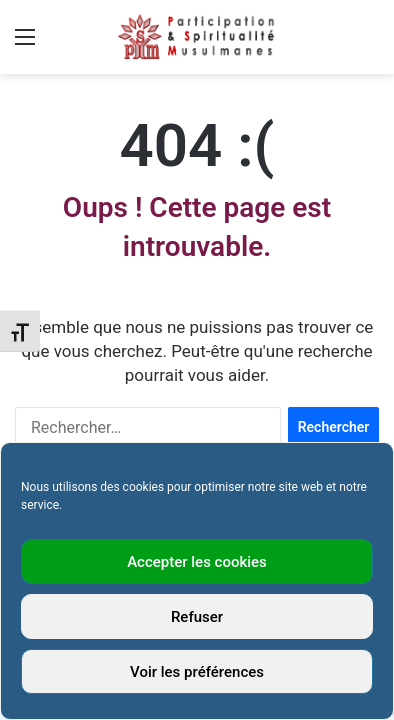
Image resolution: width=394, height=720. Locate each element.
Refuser (197, 617)
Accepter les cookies (197, 562)
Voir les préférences (197, 672)
